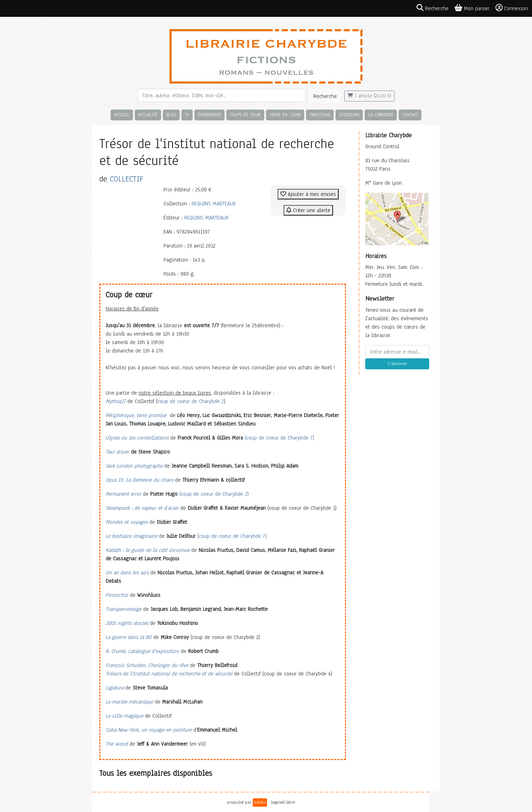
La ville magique (124, 716)
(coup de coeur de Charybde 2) (214, 494)
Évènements (210, 115)
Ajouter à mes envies (308, 194)
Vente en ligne (285, 115)
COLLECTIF (127, 179)
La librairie (381, 115)
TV (187, 115)
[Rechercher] (222, 95)
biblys (260, 802)
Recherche (325, 96)
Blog (171, 115)
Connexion (512, 8)
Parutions (320, 115)
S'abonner (397, 364)
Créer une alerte (308, 210)
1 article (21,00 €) (369, 96)
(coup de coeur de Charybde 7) (279, 438)
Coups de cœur (245, 115)
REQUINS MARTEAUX (214, 204)
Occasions (349, 115)
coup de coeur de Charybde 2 (191, 401)
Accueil (122, 115)
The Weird (117, 744)
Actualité (148, 115)
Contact (410, 115)
